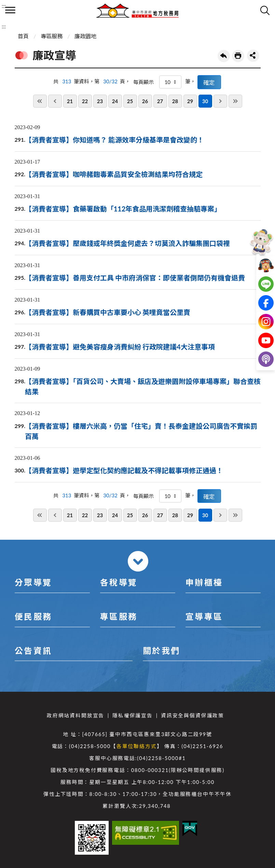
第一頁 (40, 101)
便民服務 (33, 616)
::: (4, 6)
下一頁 (220, 101)
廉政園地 (85, 36)
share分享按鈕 (253, 56)
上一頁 (55, 101)
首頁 (23, 36)
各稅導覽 (119, 582)
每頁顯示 (143, 82)
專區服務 (52, 36)
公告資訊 (33, 651)
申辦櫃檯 (204, 582)
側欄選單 (10, 10)
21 (70, 101)
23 (100, 101)
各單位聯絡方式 (137, 746)
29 (190, 101)
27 (160, 101)
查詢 (265, 10)
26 (145, 101)
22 (85, 101)
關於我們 (162, 651)
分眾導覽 (33, 582)
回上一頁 (224, 56)
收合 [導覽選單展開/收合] (138, 561)
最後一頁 (235, 101)
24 (115, 101)
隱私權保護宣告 (133, 715)
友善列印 (238, 56)
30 (205, 101)
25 (130, 101)
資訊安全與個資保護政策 (192, 715)
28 (175, 101)
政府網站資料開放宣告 (75, 715)
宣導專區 (204, 616)
